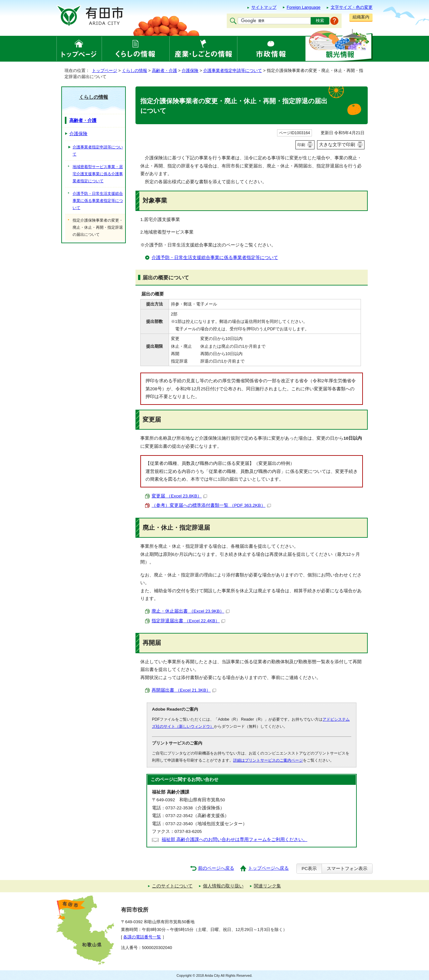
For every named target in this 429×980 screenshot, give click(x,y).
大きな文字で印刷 (337, 145)
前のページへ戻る (216, 868)
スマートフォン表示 (347, 869)
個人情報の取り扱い (223, 886)
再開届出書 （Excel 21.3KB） (184, 690)
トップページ (105, 70)
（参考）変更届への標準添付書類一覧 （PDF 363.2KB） (211, 505)
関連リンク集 (267, 886)
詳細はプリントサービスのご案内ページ (268, 760)
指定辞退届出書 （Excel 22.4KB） (188, 621)
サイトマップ (264, 7)
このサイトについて (172, 886)
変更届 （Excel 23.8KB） (179, 496)
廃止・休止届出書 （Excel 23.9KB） (191, 611)
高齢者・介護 (165, 70)
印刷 (301, 145)
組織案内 (361, 17)
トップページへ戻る (268, 868)
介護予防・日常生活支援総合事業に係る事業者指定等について (215, 258)
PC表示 (309, 869)
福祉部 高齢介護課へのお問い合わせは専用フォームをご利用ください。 (234, 840)
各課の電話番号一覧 (142, 937)
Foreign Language (304, 7)
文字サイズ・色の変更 (352, 7)
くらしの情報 (135, 70)
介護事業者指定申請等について (233, 70)
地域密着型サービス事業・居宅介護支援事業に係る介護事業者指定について (98, 174)
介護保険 (190, 70)
